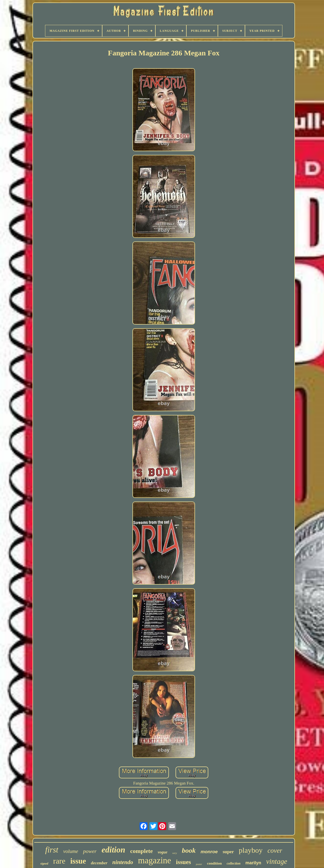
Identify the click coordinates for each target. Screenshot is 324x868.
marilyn (253, 863)
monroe (209, 852)
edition (113, 850)
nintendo (123, 862)
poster (199, 864)
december (99, 863)
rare (59, 861)
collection (234, 863)
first (52, 850)
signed (44, 864)
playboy (251, 850)
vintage (277, 861)
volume (71, 851)
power (90, 851)
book (189, 850)
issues (184, 862)
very (175, 853)
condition (214, 863)
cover (275, 851)
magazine (155, 860)
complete (142, 851)
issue (78, 861)
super (228, 852)
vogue (163, 852)
